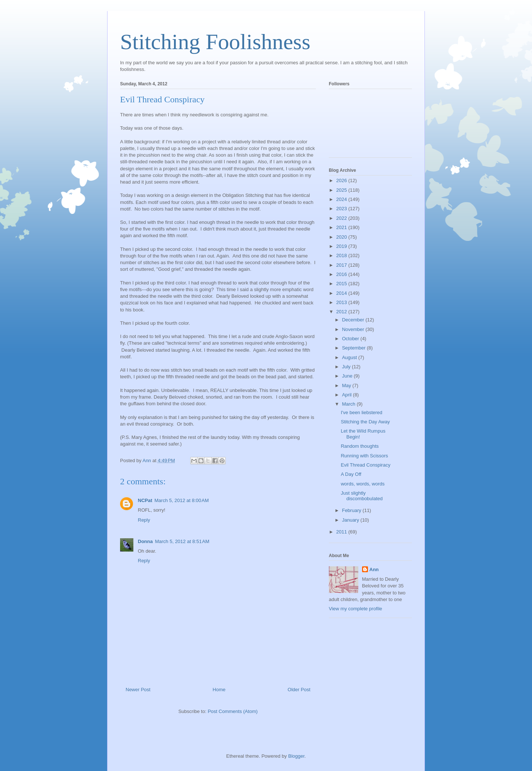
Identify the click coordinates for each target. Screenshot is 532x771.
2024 (342, 199)
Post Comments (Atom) (233, 711)
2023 (342, 209)
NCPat (145, 500)
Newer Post (138, 690)
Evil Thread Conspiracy (365, 465)
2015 (342, 284)
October (351, 339)
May (347, 385)
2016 (342, 274)
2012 (342, 312)
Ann (374, 569)
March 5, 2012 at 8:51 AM (182, 541)
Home (219, 690)
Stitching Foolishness (215, 42)
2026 (342, 180)
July (347, 367)
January (351, 520)
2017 (342, 265)
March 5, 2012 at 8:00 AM (182, 500)
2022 (342, 218)
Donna (145, 541)
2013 (342, 302)
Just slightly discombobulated (362, 496)
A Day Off (351, 474)
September (354, 348)
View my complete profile (355, 609)
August (350, 357)
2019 (342, 246)
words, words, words (362, 484)
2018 (342, 255)
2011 (342, 532)
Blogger (296, 756)
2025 (342, 190)
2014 (342, 293)
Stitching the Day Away (365, 422)
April (348, 395)
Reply (144, 520)
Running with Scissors (364, 456)
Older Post (299, 690)
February (352, 510)
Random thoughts (360, 446)
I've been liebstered (361, 412)
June (348, 376)
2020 (342, 237)
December (354, 320)
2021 (342, 227)
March (349, 404)
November (354, 329)
